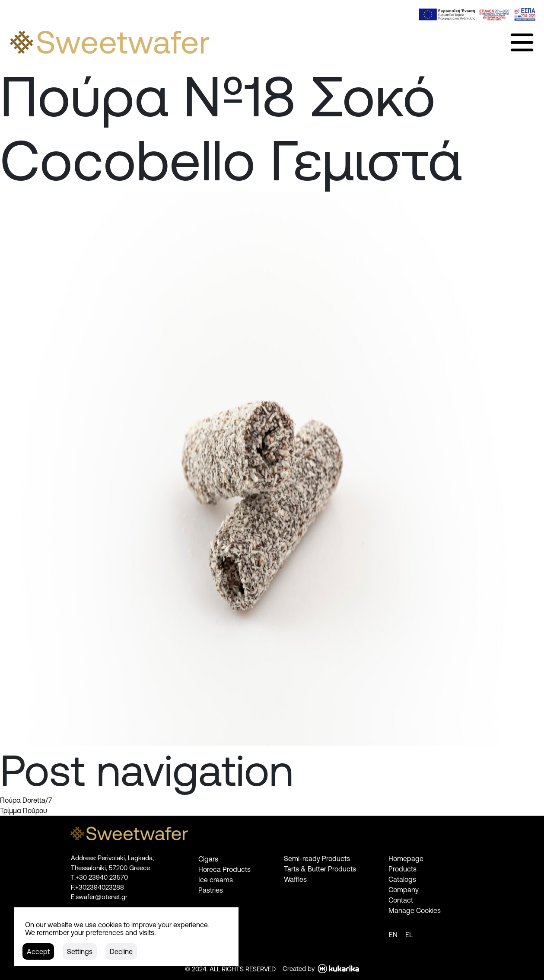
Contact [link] (401, 900)
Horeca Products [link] (224, 869)
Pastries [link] (211, 890)
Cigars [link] (208, 859)
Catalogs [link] (402, 879)
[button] (38, 951)
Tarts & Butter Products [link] (320, 869)
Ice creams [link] (216, 880)
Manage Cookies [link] (415, 910)
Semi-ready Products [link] (317, 858)
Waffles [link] (295, 879)
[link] (477, 14)
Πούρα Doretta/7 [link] (26, 800)
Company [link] (404, 890)
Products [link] (402, 869)
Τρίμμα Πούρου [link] (24, 810)
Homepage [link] (406, 858)
